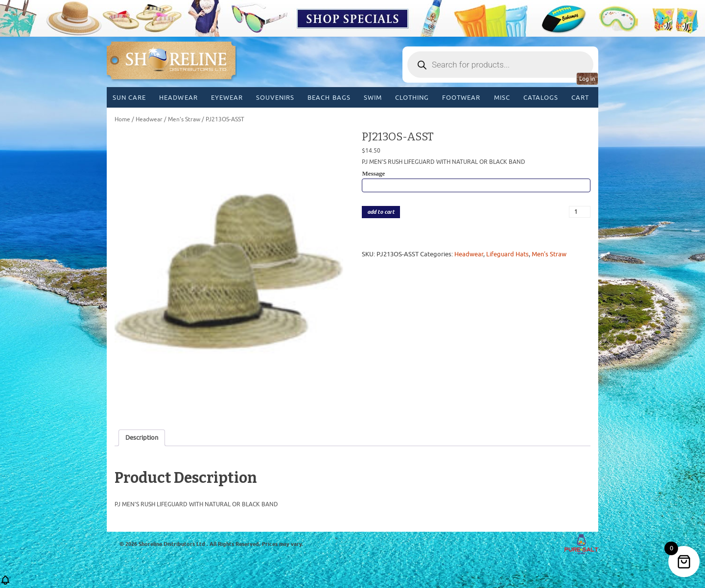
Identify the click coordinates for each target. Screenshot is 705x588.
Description (142, 438)
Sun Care (129, 98)
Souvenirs (275, 98)
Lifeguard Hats (507, 254)
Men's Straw (184, 119)
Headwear (178, 98)
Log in (587, 79)
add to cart (381, 212)
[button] (5, 583)
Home (122, 119)
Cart (580, 98)
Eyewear (227, 98)
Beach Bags (329, 98)
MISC (502, 98)
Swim (373, 98)
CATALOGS (541, 98)
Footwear (461, 98)
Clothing (412, 98)
